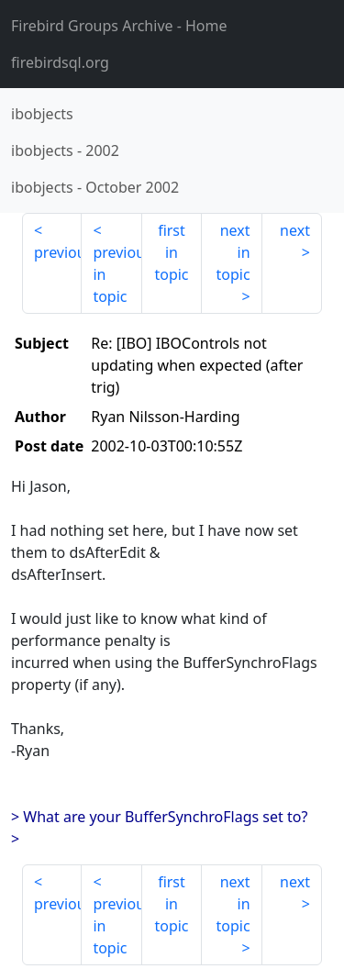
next (295, 230)
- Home (119, 26)
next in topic (233, 252)
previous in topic (117, 274)
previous (58, 252)
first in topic (171, 252)
